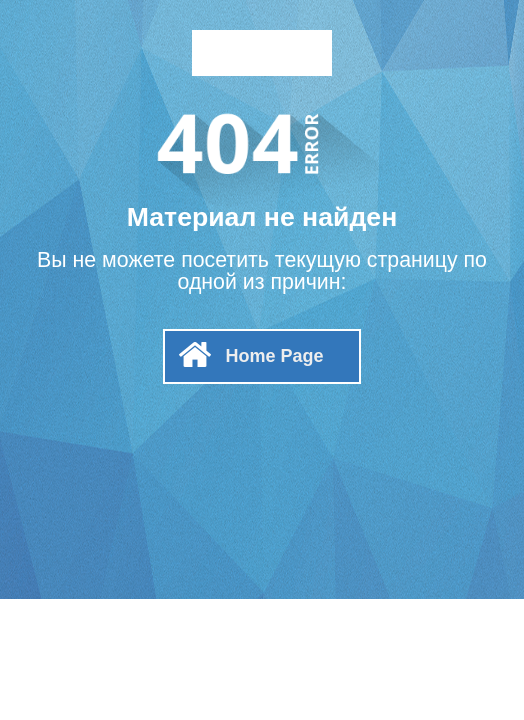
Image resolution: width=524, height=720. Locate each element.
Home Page (274, 356)
